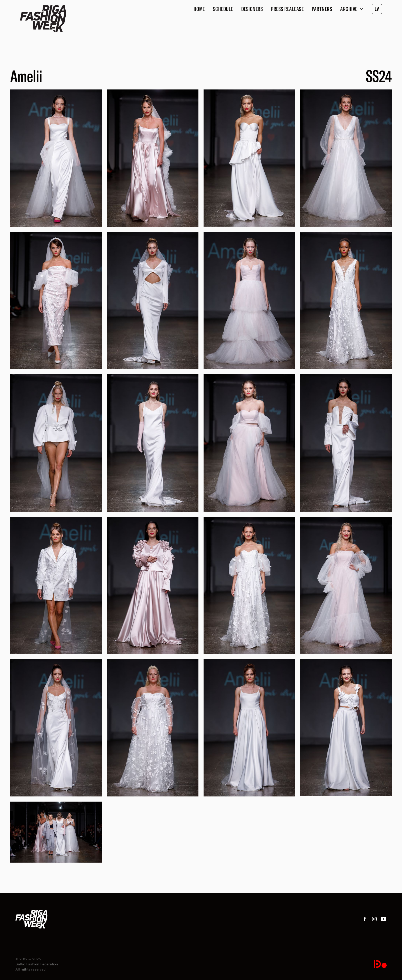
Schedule (223, 9)
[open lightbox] (56, 158)
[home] (43, 19)
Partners (322, 9)
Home (199, 9)
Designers (252, 9)
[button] (352, 9)
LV (377, 9)
